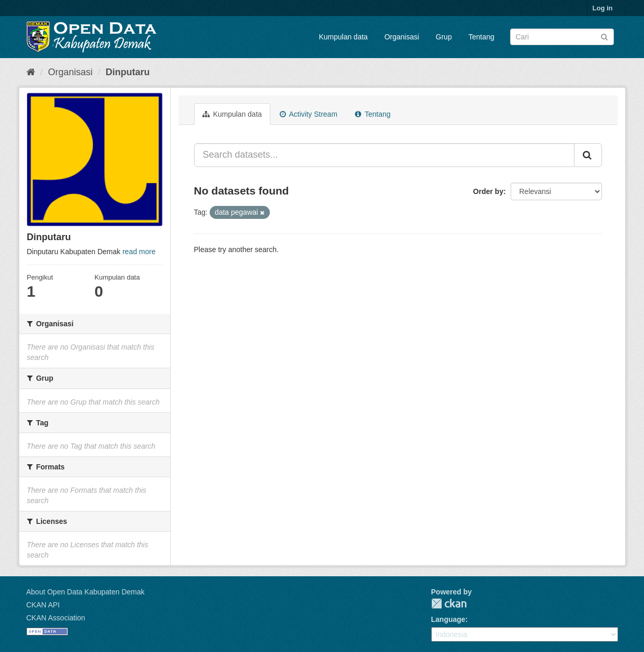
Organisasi (402, 37)
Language (448, 619)
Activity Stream (309, 114)
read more (139, 252)
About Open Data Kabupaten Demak (86, 592)
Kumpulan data (343, 37)
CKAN (449, 604)
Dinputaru (128, 72)
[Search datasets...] (384, 155)
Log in (603, 8)
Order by (488, 191)
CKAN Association (56, 618)
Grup (444, 37)
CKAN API (43, 605)
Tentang (482, 37)
